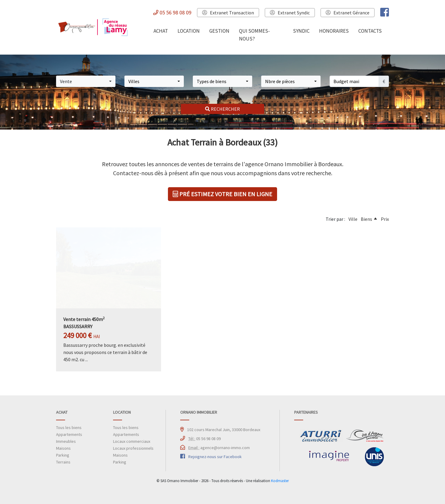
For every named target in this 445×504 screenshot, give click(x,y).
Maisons (63, 448)
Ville (353, 219)
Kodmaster (280, 481)
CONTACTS (370, 31)
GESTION (219, 31)
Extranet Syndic (290, 13)
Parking (63, 455)
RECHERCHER (222, 109)
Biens (366, 219)
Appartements (69, 434)
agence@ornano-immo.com (219, 448)
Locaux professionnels (133, 448)
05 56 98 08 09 (172, 12)
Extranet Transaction (228, 13)
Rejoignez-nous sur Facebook (215, 457)
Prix (385, 219)
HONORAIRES (334, 31)
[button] (86, 81)
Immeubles (66, 441)
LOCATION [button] (189, 31)
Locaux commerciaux (132, 441)
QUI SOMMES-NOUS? (254, 35)
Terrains (63, 462)
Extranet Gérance (348, 13)
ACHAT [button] (161, 31)
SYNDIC (301, 31)
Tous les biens (69, 427)
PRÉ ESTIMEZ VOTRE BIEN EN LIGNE (222, 194)
